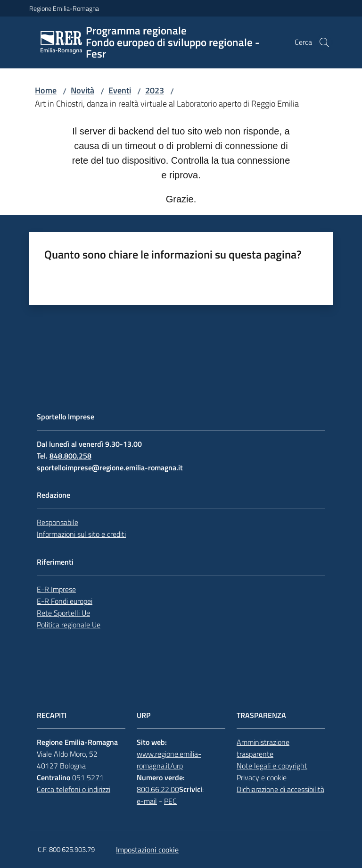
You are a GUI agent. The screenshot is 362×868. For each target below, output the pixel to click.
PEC (170, 801)
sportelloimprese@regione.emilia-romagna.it (110, 467)
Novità (82, 90)
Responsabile (58, 522)
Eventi (120, 90)
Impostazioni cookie (147, 850)
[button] (324, 42)
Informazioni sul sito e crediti (81, 534)
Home (46, 90)
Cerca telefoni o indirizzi (74, 789)
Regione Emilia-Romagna (64, 8)
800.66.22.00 (158, 789)
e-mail (147, 801)
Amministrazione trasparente (263, 748)
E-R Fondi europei (65, 601)
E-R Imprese (56, 589)
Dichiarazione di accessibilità (280, 789)
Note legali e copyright (272, 766)
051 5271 (88, 777)
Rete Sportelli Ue (63, 613)
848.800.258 (70, 456)
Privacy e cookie (262, 777)
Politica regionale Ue (69, 625)
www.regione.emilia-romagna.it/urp (169, 760)
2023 (155, 90)
